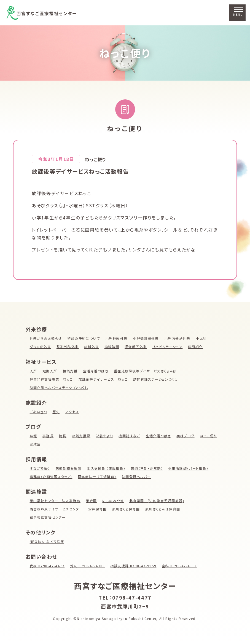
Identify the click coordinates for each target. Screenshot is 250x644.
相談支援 (70, 371)
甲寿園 (92, 501)
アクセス (72, 412)
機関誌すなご (130, 436)
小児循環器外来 (147, 338)
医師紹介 (197, 347)
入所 (33, 371)
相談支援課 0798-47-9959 (135, 566)
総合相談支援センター (48, 517)
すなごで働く (40, 468)
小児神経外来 (117, 338)
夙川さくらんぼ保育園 (164, 509)
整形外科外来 (68, 347)
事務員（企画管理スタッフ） (51, 477)
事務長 (48, 436)
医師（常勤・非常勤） (148, 468)
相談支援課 (82, 436)
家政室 (35, 444)
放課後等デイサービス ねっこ (104, 379)
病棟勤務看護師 (69, 468)
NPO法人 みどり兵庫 (47, 541)
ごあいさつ (39, 412)
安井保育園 (98, 509)
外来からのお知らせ (46, 338)
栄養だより (105, 436)
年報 (33, 436)
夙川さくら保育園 (127, 509)
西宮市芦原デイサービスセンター (57, 509)
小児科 (203, 338)
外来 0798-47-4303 (88, 566)
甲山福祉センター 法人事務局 (55, 501)
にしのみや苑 (114, 501)
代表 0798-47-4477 (48, 566)
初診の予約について (84, 338)
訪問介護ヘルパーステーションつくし (59, 387)
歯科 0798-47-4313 (182, 566)
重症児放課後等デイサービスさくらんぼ (146, 371)
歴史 (56, 412)
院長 (63, 436)
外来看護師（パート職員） (190, 468)
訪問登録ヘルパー (138, 477)
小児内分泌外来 (179, 338)
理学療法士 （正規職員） (98, 477)
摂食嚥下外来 (137, 347)
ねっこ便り (125, 53)
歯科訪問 (112, 347)
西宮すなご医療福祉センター (54, 13)
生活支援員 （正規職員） (107, 468)
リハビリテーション (169, 347)
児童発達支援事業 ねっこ (52, 379)
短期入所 (50, 371)
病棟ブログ (187, 436)
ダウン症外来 (41, 347)
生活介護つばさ (96, 371)
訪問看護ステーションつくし (157, 379)
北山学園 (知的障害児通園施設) (158, 501)
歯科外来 (92, 347)
